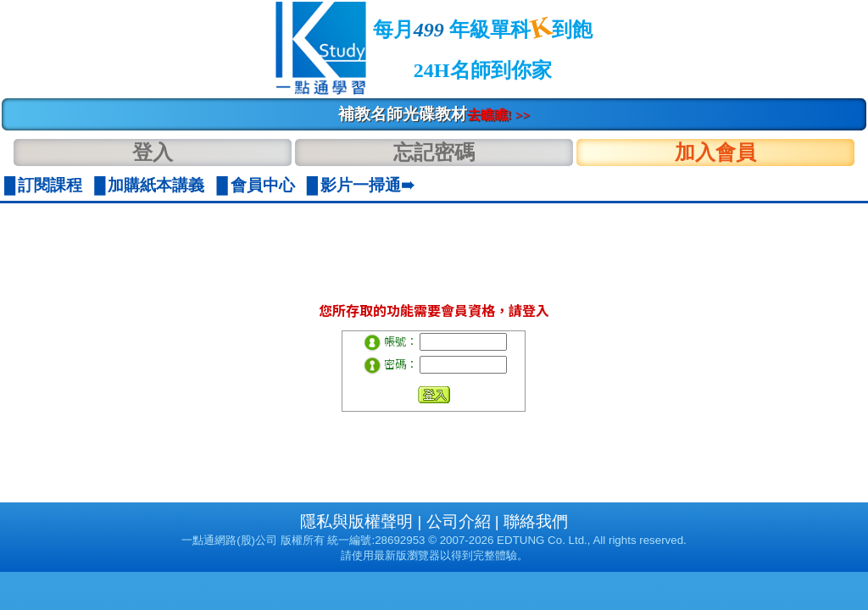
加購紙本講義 (156, 185)
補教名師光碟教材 (434, 114)
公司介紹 (459, 521)
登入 (153, 152)
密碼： (401, 364)
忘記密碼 (434, 152)
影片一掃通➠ (367, 185)
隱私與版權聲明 (356, 521)
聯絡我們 (536, 521)
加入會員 (715, 152)
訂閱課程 (50, 185)
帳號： (401, 341)
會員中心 (263, 185)
